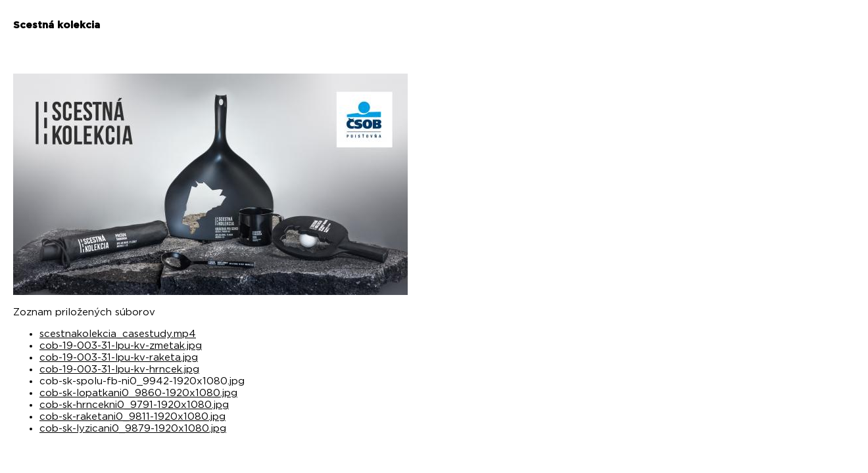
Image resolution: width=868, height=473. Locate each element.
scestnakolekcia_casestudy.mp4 (118, 334)
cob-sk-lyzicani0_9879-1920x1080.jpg (133, 429)
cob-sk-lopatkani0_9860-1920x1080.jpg (138, 393)
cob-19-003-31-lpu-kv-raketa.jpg (119, 358)
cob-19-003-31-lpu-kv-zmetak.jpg (121, 346)
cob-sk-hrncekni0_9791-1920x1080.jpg (134, 405)
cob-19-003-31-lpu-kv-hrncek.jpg (119, 370)
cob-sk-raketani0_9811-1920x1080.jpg (133, 417)
